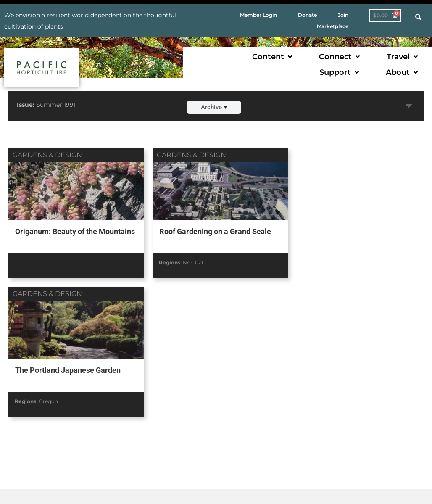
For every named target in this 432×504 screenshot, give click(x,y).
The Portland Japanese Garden (351, 231)
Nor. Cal (190, 262)
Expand (409, 106)
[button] (273, 57)
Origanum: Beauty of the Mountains (56, 236)
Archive (214, 107)
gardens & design (47, 155)
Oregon (331, 262)
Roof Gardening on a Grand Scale (212, 231)
